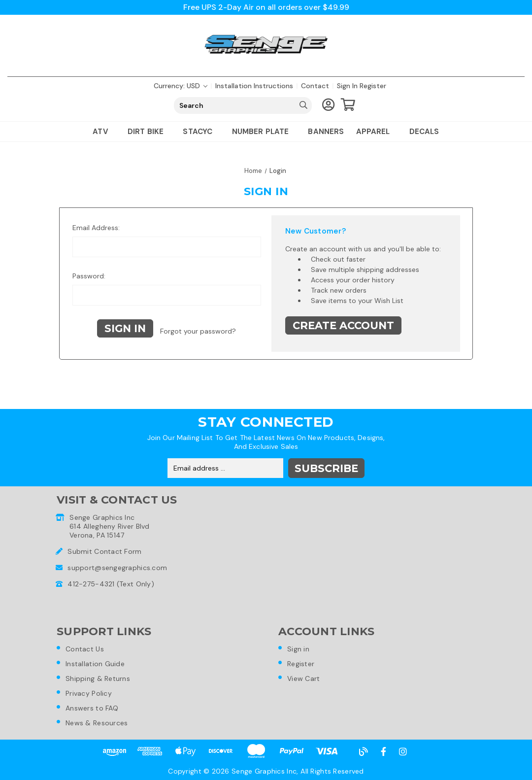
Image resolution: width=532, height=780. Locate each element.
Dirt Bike (150, 132)
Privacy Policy (89, 693)
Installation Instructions (254, 86)
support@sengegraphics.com (117, 568)
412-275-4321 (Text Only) (111, 584)
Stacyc (201, 132)
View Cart (304, 678)
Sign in (347, 86)
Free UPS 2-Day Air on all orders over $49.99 (266, 7)
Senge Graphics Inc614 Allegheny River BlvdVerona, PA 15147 (110, 526)
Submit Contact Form (104, 551)
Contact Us (85, 649)
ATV (104, 132)
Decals (424, 132)
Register (373, 86)
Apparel (377, 132)
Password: (89, 276)
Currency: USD (181, 86)
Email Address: (96, 228)
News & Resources (97, 723)
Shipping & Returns (98, 678)
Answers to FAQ (92, 708)
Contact (315, 86)
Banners (326, 132)
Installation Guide (95, 664)
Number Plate (264, 132)
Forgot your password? (198, 331)
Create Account (343, 325)
